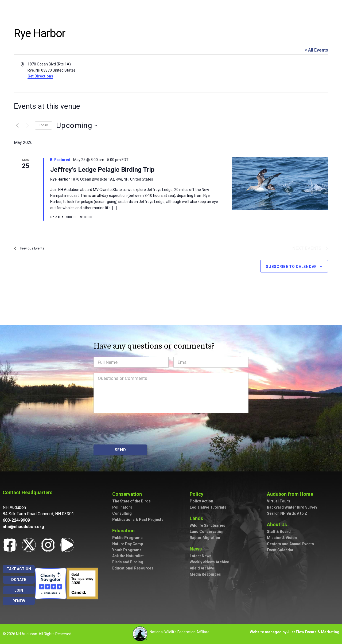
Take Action (19, 569)
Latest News (201, 556)
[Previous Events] (17, 126)
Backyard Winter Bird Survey (292, 507)
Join (19, 590)
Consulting (122, 513)
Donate (19, 580)
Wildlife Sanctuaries (207, 525)
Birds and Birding (128, 562)
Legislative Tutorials (208, 507)
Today (43, 125)
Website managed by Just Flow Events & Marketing (295, 632)
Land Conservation (207, 532)
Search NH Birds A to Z (287, 513)
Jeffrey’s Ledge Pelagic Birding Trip (102, 170)
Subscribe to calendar (291, 267)
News (197, 549)
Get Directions (40, 76)
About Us (278, 524)
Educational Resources (133, 568)
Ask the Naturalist (128, 556)
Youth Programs (127, 550)
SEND (120, 450)
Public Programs (127, 538)
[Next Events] (28, 126)
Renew (19, 601)
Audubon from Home (291, 494)
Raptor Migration (205, 538)
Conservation (128, 494)
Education (125, 531)
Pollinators (122, 507)
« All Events (316, 50)
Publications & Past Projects (138, 520)
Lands (198, 518)
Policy (198, 494)
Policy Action (201, 501)
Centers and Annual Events (290, 544)
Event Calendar (280, 550)
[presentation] (134, 429)
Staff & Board (279, 532)
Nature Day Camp (128, 544)
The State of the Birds (131, 501)
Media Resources (205, 574)
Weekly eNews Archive (209, 562)
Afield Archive (202, 568)
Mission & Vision (282, 538)
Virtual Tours (279, 501)
